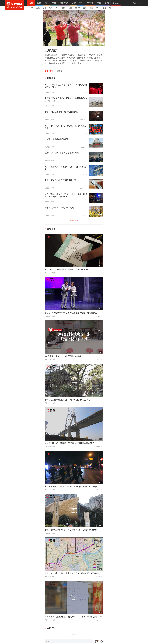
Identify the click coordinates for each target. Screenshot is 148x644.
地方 (70, 8)
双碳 (104, 8)
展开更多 (73, 220)
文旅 (84, 8)
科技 (31, 8)
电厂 (111, 8)
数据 (91, 8)
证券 (44, 8)
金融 (37, 8)
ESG (97, 8)
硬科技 (77, 8)
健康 (63, 8)
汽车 (57, 8)
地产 (50, 8)
